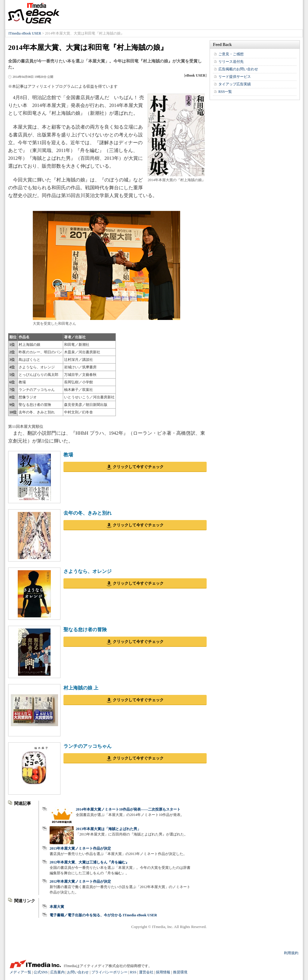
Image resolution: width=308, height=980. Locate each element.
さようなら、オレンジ (88, 571)
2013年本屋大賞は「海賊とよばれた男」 (108, 829)
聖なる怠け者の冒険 (85, 630)
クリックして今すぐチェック (138, 467)
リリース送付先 (231, 62)
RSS (133, 972)
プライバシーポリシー (109, 972)
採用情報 (163, 972)
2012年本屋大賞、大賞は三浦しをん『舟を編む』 (89, 862)
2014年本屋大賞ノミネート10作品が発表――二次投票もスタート (128, 809)
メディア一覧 (20, 972)
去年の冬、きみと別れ (88, 513)
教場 (68, 455)
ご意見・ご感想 (231, 54)
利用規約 (291, 953)
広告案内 (57, 972)
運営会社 (146, 972)
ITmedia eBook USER (34, 13)
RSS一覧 (225, 92)
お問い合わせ (78, 972)
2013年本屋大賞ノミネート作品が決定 (80, 848)
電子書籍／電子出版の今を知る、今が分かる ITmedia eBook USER (103, 915)
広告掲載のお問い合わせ (238, 69)
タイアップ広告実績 (235, 84)
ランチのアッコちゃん (88, 746)
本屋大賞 (57, 907)
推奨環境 (180, 972)
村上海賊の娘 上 (81, 688)
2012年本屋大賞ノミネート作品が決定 (80, 881)
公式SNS (41, 972)
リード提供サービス (235, 77)
